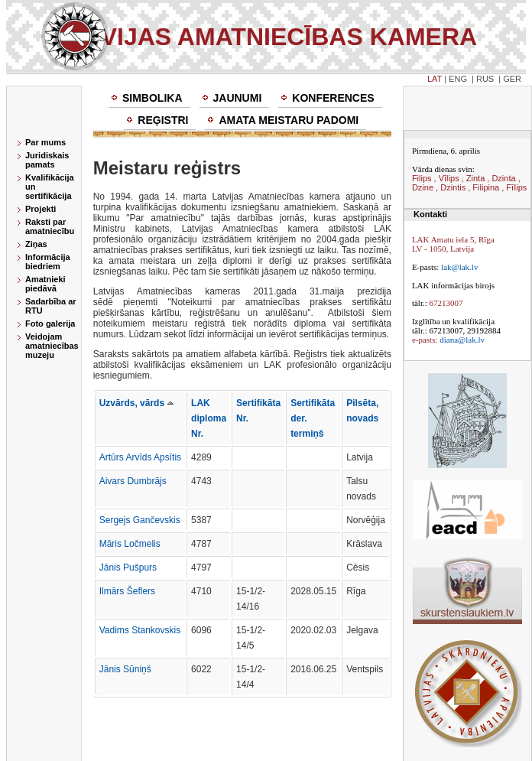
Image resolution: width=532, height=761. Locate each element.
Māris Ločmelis (130, 544)
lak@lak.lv (459, 267)
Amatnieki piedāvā (45, 284)
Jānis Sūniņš (125, 669)
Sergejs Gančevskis (140, 520)
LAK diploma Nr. (209, 418)
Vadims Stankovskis (140, 630)
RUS (485, 79)
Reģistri (163, 120)
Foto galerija (50, 324)
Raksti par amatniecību (50, 226)
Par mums (45, 142)
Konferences (333, 98)
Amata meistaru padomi (289, 120)
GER (512, 79)
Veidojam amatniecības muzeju (52, 346)
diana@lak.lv (462, 340)
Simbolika (152, 98)
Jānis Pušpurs (128, 567)
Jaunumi (238, 98)
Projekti (41, 209)
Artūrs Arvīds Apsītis (140, 457)
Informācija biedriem (48, 262)
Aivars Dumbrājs (133, 481)
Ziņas (36, 244)
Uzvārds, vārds (137, 403)
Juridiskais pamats (47, 160)
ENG (458, 79)
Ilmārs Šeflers (127, 591)
